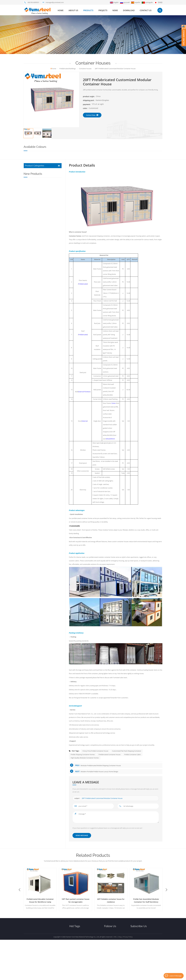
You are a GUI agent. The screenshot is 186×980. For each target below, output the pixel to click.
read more (40, 229)
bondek (72, 968)
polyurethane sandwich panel (80, 944)
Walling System (31, 176)
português (147, 2)
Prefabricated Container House (109, 755)
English (114, 2)
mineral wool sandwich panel (80, 940)
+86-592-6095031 (33, 2)
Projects (103, 10)
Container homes (75, 236)
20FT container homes (77, 952)
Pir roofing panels (76, 964)
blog (120, 977)
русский (125, 2)
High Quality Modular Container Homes (85, 758)
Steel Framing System (34, 187)
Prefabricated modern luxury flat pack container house (40, 901)
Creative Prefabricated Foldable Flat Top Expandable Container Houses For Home (48, 300)
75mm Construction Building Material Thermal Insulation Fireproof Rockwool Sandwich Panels (47, 250)
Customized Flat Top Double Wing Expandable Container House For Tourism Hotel (48, 275)
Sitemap (107, 960)
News (115, 10)
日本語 (158, 2)
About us (73, 10)
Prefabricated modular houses (80, 936)
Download (129, 10)
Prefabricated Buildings (34, 192)
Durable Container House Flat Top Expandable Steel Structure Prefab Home (49, 287)
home (61, 10)
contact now (92, 115)
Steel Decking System (34, 182)
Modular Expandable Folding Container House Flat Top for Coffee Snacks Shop (47, 324)
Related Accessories (33, 203)
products (88, 10)
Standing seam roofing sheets (80, 960)
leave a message (175, 976)
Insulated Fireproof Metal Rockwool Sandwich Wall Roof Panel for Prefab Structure (47, 237)
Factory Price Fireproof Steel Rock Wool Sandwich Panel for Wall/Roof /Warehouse (48, 262)
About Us (108, 936)
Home (106, 932)
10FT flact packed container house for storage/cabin (111, 901)
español (136, 2)
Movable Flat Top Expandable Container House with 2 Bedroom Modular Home (48, 312)
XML (115, 977)
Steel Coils (29, 208)
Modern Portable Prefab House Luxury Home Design (100, 772)
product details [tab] (82, 165)
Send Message (82, 836)
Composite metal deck (77, 948)
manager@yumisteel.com (55, 2)
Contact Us (109, 956)
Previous (19, 890)
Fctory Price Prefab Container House (95, 751)
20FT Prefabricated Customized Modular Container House (102, 798)
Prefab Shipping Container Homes (83, 755)
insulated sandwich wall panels (80, 956)
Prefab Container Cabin (133, 755)
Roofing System (31, 171)
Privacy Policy (128, 977)
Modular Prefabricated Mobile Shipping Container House (101, 766)
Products (108, 940)
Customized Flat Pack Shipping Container (127, 751)
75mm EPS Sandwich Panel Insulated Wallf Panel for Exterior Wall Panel (48, 225)
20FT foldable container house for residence (146, 901)
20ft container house (77, 932)
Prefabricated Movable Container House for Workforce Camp (75, 901)
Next (167, 890)
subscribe (146, 951)
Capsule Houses (31, 198)
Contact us (146, 10)
